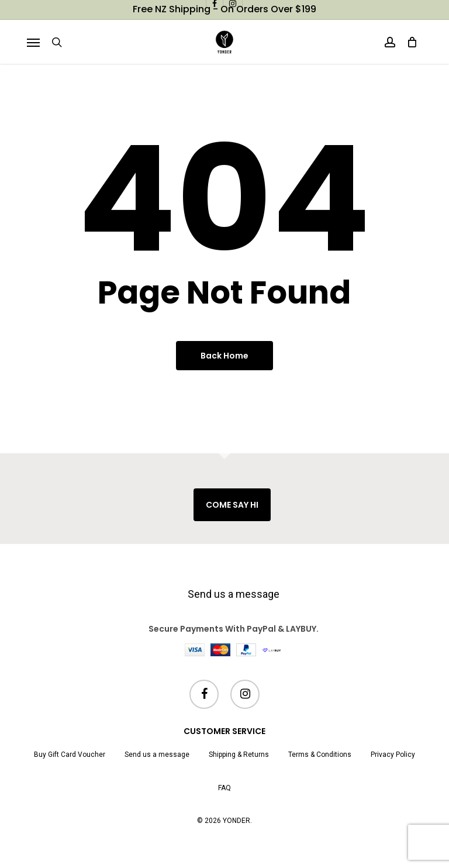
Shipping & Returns (239, 755)
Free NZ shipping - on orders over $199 (224, 9)
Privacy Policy (393, 755)
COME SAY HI (232, 505)
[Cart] (409, 42)
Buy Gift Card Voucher (70, 755)
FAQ (224, 788)
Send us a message (234, 594)
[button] (33, 42)
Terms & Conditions (320, 755)
